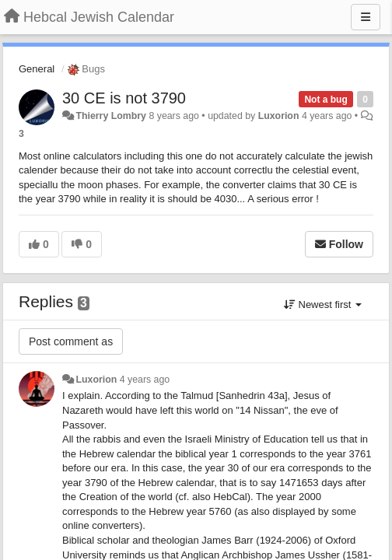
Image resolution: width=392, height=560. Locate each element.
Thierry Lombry (111, 116)
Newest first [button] (323, 304)
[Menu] (366, 17)
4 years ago (145, 380)
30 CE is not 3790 (124, 98)
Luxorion (279, 116)
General (37, 69)
